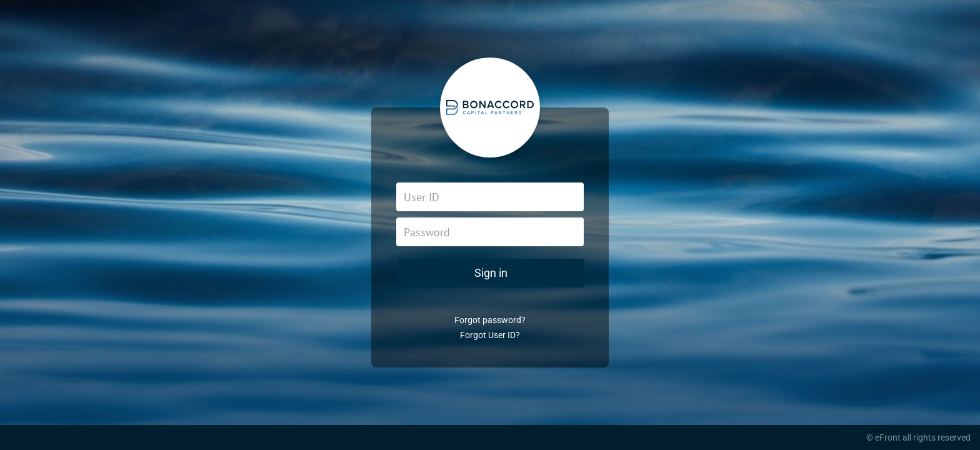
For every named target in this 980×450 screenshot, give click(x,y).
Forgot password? (490, 320)
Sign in (491, 273)
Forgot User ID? (490, 335)
